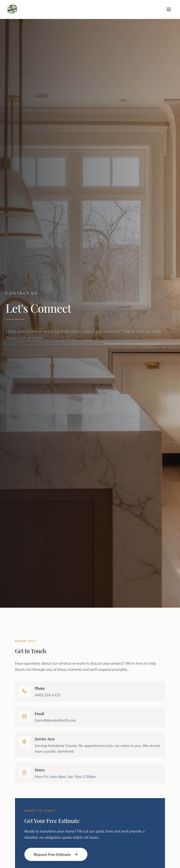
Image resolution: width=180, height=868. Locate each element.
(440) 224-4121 (48, 695)
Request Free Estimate (56, 854)
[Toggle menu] (169, 9)
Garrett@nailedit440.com (55, 720)
